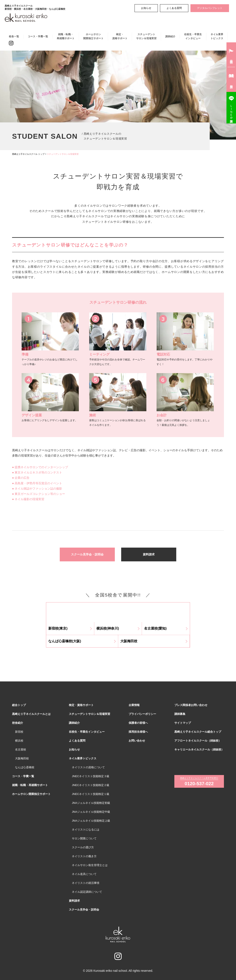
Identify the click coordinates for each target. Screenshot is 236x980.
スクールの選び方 (83, 847)
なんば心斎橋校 (25, 767)
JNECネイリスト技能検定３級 (91, 776)
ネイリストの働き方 (84, 856)
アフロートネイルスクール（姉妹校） (198, 741)
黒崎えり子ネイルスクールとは (31, 714)
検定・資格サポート (120, 36)
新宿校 (19, 732)
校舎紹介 (18, 723)
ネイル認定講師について (87, 892)
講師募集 (180, 714)
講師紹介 (170, 36)
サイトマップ (183, 723)
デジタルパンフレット (210, 8)
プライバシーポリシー (142, 714)
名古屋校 (21, 750)
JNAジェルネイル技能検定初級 (91, 803)
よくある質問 (174, 8)
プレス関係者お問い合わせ (191, 705)
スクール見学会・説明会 (87, 554)
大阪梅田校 (22, 758)
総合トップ (19, 705)
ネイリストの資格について (88, 767)
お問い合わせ (137, 741)
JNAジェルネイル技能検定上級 (91, 821)
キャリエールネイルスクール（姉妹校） (199, 750)
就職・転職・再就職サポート (66, 36)
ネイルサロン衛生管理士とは (90, 865)
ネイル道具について (84, 874)
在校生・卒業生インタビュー (193, 36)
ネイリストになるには (86, 830)
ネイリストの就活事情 (86, 883)
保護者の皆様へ (138, 723)
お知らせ (146, 8)
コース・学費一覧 (38, 36)
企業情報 (134, 705)
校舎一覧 (14, 36)
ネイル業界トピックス (217, 36)
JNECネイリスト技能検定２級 (91, 785)
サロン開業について (84, 838)
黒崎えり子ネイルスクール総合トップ (198, 732)
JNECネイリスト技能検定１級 (91, 794)
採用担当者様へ (138, 732)
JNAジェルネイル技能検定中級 (91, 812)
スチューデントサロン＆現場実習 (146, 36)
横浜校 (19, 741)
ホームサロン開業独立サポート (93, 36)
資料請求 (149, 554)
